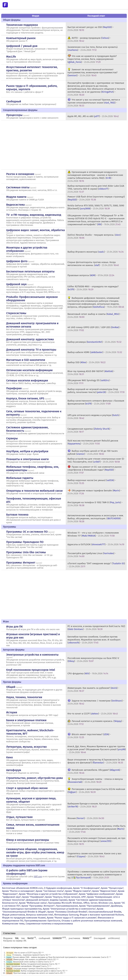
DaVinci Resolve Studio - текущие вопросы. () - (95, 236)
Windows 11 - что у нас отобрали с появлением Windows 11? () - (93, 534)
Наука (9, 957)
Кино (10, 757)
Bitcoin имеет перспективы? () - (89, 736)
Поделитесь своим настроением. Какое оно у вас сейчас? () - (94, 855)
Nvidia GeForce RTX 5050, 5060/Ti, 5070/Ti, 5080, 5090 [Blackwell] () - (96, 207)
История (12, 712)
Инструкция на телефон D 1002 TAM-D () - (95, 504)
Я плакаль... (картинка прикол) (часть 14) (30, 955)
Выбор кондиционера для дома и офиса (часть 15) (43, 971)
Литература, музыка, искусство (27, 747)
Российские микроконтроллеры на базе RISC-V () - (93, 660)
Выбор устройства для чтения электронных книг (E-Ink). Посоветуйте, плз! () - (96, 460)
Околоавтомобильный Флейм (105, 912)
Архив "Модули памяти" (78, 891)
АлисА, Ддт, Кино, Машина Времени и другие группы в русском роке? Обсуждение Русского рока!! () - (97, 749)
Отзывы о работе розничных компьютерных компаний (92, 921)
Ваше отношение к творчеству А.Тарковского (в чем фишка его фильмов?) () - (96, 761)
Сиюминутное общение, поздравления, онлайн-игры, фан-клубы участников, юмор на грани (35, 852)
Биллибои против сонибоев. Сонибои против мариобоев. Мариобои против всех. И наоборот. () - (94, 640)
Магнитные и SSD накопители (26, 360)
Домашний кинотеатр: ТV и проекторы (31, 350)
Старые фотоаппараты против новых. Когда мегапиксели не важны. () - (93, 264)
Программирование (67, 906)
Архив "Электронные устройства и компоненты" (69, 909)
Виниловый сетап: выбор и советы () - (94, 316)
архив (26, 115)
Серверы (12, 438)
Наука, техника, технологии (24, 697)
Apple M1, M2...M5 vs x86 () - (93, 116)
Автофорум (14, 770)
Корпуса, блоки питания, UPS (25, 398)
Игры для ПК (15, 627)
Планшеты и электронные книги (27, 459)
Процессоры (14, 115)
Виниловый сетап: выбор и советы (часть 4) (32, 962)
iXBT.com (38, 877)
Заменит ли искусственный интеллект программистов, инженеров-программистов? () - (92, 72)
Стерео (9, 962)
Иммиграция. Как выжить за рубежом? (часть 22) (35, 960)
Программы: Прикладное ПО (25, 542)
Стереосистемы (16, 313)
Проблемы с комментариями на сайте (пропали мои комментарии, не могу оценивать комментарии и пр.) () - (96, 875)
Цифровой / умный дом (22, 46)
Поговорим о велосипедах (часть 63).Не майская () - (96, 791)
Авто (8, 966)
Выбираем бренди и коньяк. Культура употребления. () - (97, 805)
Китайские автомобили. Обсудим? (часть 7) (30, 966)
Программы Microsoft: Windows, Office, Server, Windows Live (80, 903)
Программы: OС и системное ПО (27, 532)
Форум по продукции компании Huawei (24, 918)
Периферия (14, 388)
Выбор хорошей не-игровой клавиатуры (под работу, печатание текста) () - (96, 391)
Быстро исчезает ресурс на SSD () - (91, 29)
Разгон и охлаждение (20, 174)
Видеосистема (15, 205)
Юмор (9, 955)
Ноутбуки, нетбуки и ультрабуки (27, 451)
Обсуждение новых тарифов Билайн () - (95, 492)
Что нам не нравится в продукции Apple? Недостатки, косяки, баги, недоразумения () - (92, 59)
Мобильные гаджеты (20, 478)
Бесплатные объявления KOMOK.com (22, 888)
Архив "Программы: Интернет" (38, 906)
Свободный (14, 101)
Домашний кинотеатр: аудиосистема (30, 339)
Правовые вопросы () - (91, 275)
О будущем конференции (58, 888)
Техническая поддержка (22, 25)
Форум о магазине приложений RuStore (102, 915)
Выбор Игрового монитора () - (96, 252)
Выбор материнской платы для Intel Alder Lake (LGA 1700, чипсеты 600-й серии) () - (96, 189)
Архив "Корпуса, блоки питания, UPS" (66, 897)
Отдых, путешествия (19, 817)
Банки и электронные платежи (26, 720)
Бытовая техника (17, 515)
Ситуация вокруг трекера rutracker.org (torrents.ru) (35, 969)
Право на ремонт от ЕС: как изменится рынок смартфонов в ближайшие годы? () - (95, 470)
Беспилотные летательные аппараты (30, 271)
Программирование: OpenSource (42, 921)
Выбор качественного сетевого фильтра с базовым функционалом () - (96, 402)
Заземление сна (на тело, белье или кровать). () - (93, 48)
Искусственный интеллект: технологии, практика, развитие (32, 69)
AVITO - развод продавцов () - (89, 39)
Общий (11, 687)
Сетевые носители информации (27, 380)
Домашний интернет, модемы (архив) (47, 900)
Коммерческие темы (13, 924)
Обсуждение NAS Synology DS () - (89, 382)
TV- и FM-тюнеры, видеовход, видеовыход (34, 215)
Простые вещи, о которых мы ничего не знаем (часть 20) (38, 973)
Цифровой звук (17, 284)
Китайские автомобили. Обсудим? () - (95, 771)
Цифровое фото (17, 261)
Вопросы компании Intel (40, 915)
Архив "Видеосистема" (104, 891)
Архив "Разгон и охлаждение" (18, 891)
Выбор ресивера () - (94, 342)
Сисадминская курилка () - (90, 430)
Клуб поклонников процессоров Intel (31, 670)
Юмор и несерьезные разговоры (28, 840)
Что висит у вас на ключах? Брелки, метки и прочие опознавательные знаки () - (94, 103)
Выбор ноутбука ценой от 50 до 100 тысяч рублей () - (93, 452)
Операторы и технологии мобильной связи (35, 491)
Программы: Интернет (21, 563)
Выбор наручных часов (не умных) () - (92, 482)
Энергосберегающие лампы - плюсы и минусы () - (95, 780)
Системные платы (18, 187)
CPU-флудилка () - (88, 673)
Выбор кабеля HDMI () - (95, 352)
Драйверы (117, 906)
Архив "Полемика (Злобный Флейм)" (67, 912)
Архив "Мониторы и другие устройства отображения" (48, 894)
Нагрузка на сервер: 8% (15, 941)
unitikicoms (113, 938)
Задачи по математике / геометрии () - (96, 702)
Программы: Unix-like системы (26, 552)
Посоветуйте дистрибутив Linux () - (92, 555)
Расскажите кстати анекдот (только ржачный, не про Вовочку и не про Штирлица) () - (96, 841)
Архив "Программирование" (95, 906)
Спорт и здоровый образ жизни (27, 788)
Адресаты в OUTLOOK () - (96, 544)
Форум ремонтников (13, 915)
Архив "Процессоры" (112, 888)
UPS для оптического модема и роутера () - (94, 417)
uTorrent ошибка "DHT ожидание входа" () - (96, 565)
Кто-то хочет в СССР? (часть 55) (28, 953)
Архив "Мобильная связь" (33, 903)
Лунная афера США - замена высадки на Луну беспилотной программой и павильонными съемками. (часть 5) (60, 957)
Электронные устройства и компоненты (32, 655)
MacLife (11, 57)
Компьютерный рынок (21, 38)
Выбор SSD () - (87, 362)
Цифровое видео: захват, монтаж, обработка (36, 230)
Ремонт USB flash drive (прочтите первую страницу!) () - (96, 198)
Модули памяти (16, 197)
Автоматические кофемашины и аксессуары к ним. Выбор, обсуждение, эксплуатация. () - (96, 518)
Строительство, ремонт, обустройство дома (35, 778)
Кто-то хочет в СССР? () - (93, 714)
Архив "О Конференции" (86, 888)
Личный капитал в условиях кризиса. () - (96, 723)
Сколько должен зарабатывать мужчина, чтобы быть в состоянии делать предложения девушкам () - (97, 829)
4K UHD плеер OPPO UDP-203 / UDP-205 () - (94, 329)
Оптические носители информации (29, 370)
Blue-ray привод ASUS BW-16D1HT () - (91, 373)
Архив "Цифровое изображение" (97, 894)
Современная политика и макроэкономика (49, 924)
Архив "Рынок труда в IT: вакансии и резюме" (72, 918)
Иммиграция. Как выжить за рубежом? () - (93, 689)
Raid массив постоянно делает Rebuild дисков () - (93, 442)
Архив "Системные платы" (50, 891)
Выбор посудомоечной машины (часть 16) (39, 964)
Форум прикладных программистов (22, 909)
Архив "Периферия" (33, 897)
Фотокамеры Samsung (66, 915)
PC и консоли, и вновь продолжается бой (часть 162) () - (96, 628)
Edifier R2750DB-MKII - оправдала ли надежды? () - (93, 288)
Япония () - (86, 818)
